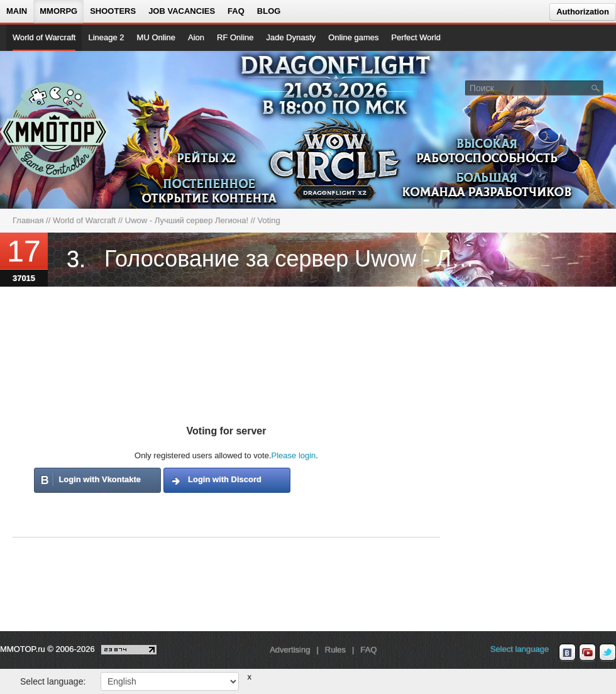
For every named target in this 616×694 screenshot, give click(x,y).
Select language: (53, 681)
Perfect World (416, 37)
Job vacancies (182, 11)
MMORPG (58, 11)
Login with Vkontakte (100, 479)
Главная (28, 220)
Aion (196, 37)
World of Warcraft (44, 37)
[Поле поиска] (596, 87)
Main (17, 11)
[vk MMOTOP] (567, 653)
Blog (269, 11)
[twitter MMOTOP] (608, 653)
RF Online (235, 37)
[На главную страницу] (55, 129)
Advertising (290, 650)
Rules (335, 650)
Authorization (583, 12)
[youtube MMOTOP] (587, 653)
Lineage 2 (106, 37)
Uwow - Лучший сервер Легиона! (187, 220)
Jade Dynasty (291, 37)
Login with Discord (225, 479)
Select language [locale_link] (520, 649)
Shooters (113, 11)
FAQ (236, 11)
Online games (353, 37)
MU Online (156, 37)
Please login (294, 455)
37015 (24, 278)
